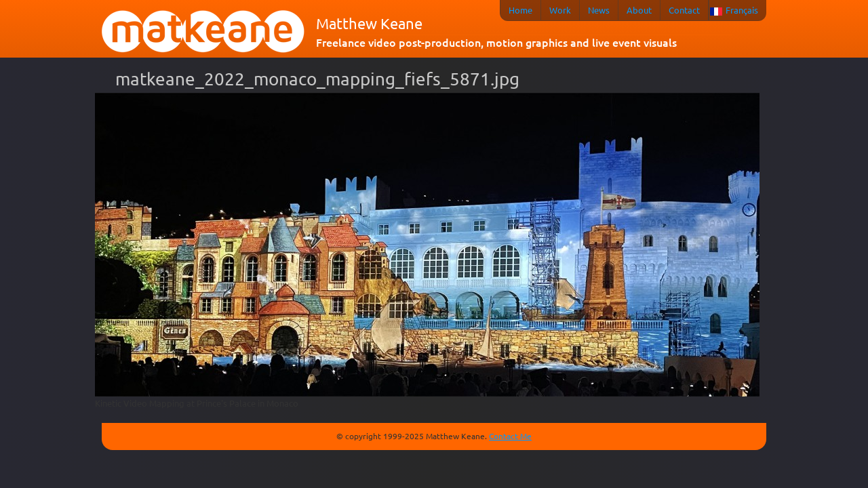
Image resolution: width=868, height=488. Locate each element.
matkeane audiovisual (203, 32)
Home (520, 10)
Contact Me (510, 436)
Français (742, 10)
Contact (684, 10)
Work (560, 10)
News (599, 10)
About (639, 10)
